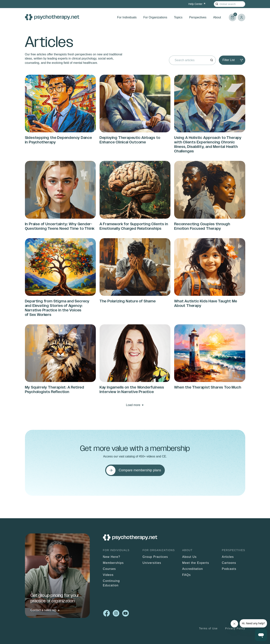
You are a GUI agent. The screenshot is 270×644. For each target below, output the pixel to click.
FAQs (187, 575)
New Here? (112, 557)
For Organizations (155, 17)
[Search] (217, 4)
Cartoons (229, 563)
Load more (133, 405)
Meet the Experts (196, 563)
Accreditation (193, 569)
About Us (189, 557)
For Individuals (127, 17)
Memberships (113, 563)
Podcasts (229, 569)
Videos (108, 575)
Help (197, 4)
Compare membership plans (140, 470)
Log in (241, 17)
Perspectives (198, 17)
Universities (152, 563)
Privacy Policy (235, 628)
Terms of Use (208, 628)
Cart (232, 16)
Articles (228, 557)
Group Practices (155, 557)
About (217, 17)
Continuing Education (111, 583)
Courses (109, 569)
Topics (178, 17)
